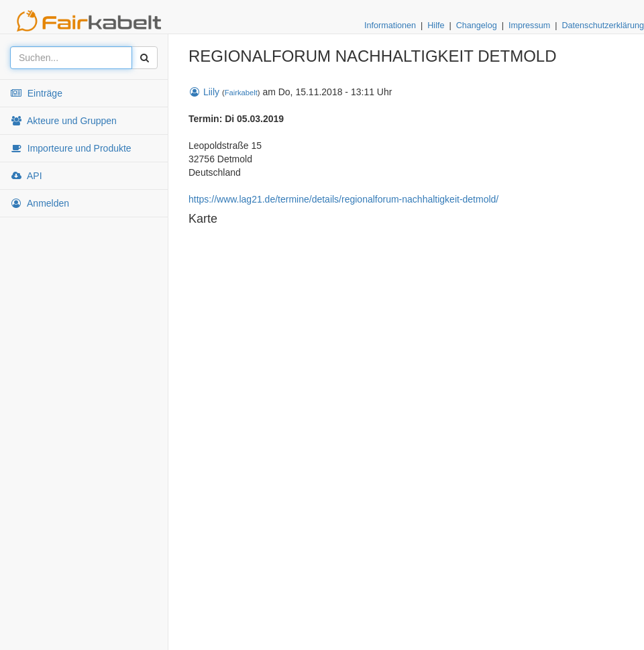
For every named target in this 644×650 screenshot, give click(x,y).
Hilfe (436, 25)
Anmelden (40, 203)
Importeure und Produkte (71, 148)
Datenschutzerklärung (603, 25)
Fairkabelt (241, 93)
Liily (204, 92)
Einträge (36, 93)
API (26, 176)
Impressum (529, 25)
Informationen (390, 25)
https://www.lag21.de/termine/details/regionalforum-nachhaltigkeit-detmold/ (343, 199)
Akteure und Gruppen (63, 121)
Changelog (477, 25)
